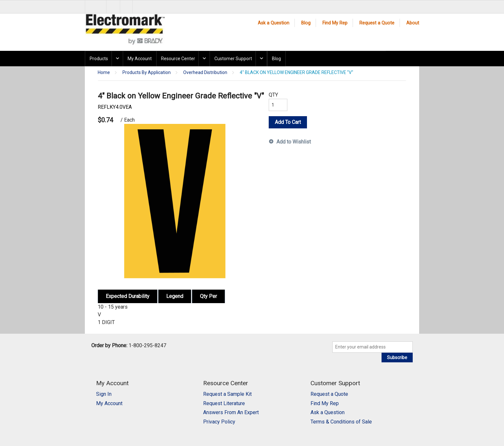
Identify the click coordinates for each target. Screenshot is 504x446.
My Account (140, 59)
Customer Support (233, 59)
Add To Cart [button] (288, 122)
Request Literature (224, 403)
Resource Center (178, 59)
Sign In (104, 394)
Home (104, 73)
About (413, 23)
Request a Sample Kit (227, 394)
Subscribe (397, 358)
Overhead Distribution (205, 73)
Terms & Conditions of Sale (341, 422)
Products (99, 59)
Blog (306, 23)
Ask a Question (274, 23)
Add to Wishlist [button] (294, 142)
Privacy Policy (219, 422)
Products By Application (147, 73)
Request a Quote (377, 23)
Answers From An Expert (231, 412)
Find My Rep (335, 23)
